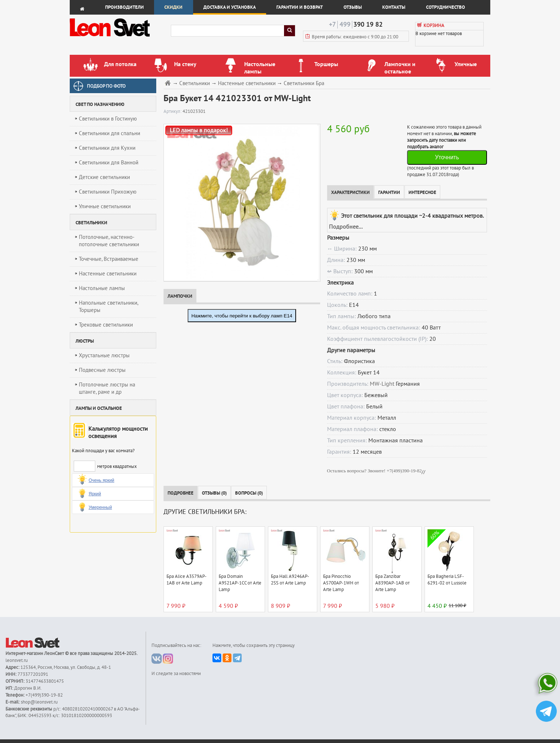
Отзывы (353, 7)
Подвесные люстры (102, 370)
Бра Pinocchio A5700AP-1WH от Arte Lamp (341, 583)
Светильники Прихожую (108, 192)
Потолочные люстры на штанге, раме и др (107, 388)
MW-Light (382, 384)
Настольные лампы (102, 288)
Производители (124, 7)
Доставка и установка (230, 7)
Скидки (173, 7)
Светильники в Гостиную (108, 119)
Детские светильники (104, 177)
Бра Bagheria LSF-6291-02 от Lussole (447, 580)
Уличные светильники (105, 206)
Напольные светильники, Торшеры (109, 306)
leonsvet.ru (17, 660)
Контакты (394, 7)
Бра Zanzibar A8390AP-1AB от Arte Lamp (392, 583)
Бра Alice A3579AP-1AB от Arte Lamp (187, 580)
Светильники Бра (304, 83)
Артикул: (173, 111)
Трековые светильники (106, 325)
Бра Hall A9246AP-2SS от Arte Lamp (290, 580)
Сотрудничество (446, 7)
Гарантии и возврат (300, 7)
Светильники (195, 83)
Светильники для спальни (110, 133)
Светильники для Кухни (107, 148)
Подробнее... (346, 227)
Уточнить (447, 157)
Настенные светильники (108, 274)
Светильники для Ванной (109, 163)
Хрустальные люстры (104, 355)
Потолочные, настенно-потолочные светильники (109, 241)
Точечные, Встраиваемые (109, 259)
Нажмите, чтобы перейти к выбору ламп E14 (242, 316)
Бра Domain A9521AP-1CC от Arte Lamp (240, 583)
